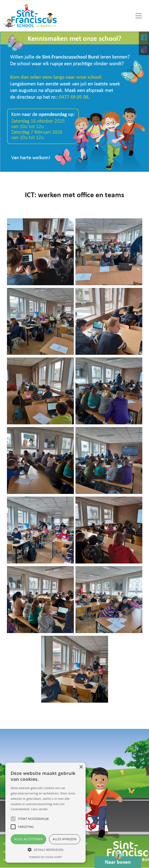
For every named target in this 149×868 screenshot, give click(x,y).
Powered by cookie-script (46, 857)
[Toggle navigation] (139, 16)
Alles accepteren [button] (28, 839)
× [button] (81, 767)
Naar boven (118, 861)
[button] (45, 850)
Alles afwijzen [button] (65, 839)
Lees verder (39, 809)
